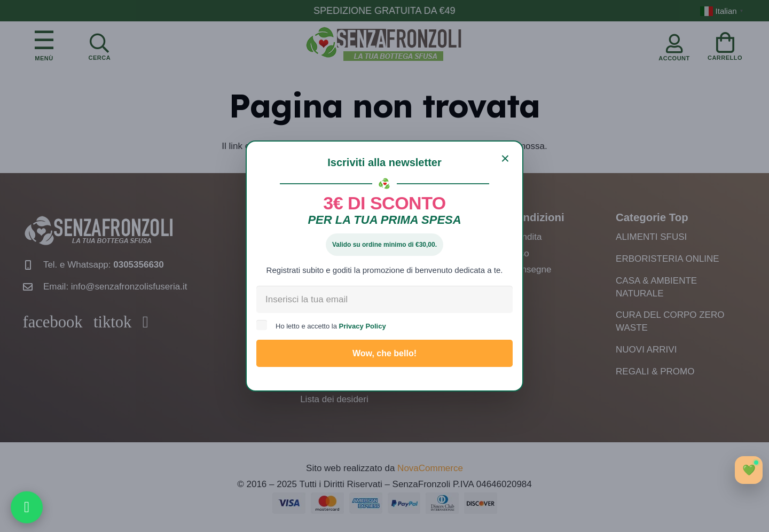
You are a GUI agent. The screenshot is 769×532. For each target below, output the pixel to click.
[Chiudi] (505, 159)
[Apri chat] (749, 470)
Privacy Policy (363, 326)
